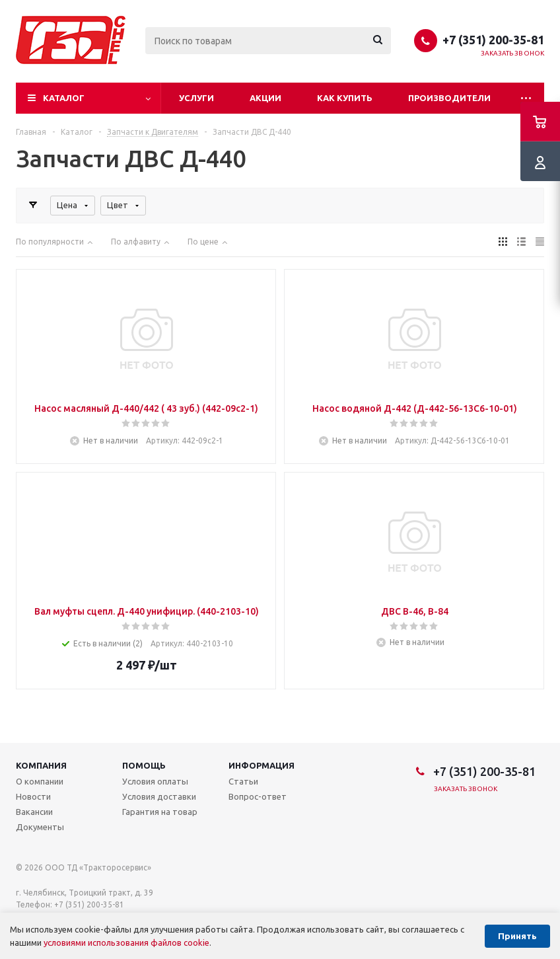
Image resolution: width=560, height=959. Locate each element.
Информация (262, 765)
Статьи (243, 781)
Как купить (345, 98)
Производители (449, 98)
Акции (265, 98)
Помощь (144, 765)
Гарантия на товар (160, 812)
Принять (517, 936)
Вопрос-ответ (258, 796)
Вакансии (34, 812)
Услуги (196, 98)
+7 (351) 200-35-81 (493, 40)
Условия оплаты (155, 781)
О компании (40, 781)
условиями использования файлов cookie (126, 942)
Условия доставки (159, 796)
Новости (33, 796)
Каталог (64, 98)
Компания (41, 765)
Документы (40, 827)
